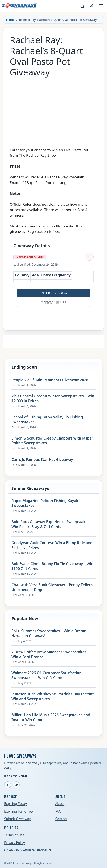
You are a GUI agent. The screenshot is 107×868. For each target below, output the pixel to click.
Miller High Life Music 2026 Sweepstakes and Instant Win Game (51, 717)
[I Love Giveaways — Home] (19, 6)
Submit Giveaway (17, 819)
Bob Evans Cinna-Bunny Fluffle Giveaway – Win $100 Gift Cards (52, 566)
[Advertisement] (53, 110)
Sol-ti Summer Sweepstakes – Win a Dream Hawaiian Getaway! (49, 633)
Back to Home (16, 776)
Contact (61, 819)
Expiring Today (16, 804)
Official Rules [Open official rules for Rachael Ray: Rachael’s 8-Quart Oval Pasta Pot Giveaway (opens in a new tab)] (53, 303)
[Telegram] (16, 785)
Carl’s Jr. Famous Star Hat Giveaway (42, 460)
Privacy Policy (15, 843)
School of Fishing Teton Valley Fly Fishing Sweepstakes (47, 420)
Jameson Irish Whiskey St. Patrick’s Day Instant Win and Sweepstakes (53, 697)
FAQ (58, 811)
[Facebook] (8, 785)
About (60, 804)
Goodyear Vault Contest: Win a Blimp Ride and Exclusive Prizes (52, 545)
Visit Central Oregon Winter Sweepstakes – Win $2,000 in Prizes (53, 399)
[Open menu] (101, 6)
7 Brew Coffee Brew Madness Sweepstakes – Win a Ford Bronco (50, 655)
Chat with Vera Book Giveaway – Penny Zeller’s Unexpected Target (52, 587)
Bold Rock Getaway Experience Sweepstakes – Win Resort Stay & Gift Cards (52, 524)
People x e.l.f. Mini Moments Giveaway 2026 (50, 380)
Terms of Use (14, 835)
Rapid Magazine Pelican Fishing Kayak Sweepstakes (45, 503)
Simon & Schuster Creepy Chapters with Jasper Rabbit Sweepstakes (52, 441)
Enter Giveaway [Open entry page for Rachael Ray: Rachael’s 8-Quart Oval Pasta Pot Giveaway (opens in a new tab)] (53, 293)
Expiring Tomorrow (19, 811)
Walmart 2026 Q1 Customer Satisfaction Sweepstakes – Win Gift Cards (46, 675)
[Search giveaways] (82, 6)
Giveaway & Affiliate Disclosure (28, 850)
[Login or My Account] (92, 6)
